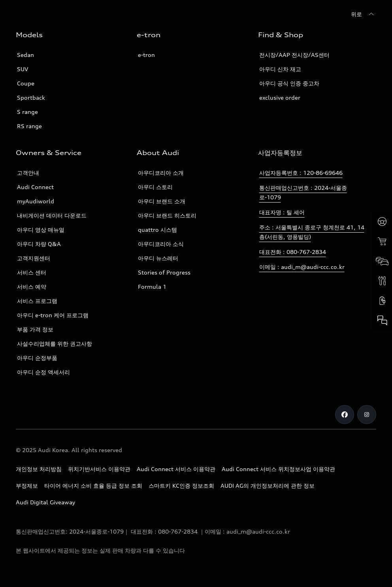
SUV (23, 69)
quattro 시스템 (157, 230)
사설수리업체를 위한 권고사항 (55, 344)
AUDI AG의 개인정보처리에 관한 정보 (268, 486)
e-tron (146, 55)
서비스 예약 (32, 287)
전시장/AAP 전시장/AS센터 (294, 55)
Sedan (25, 55)
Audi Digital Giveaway (45, 502)
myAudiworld (36, 201)
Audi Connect (35, 187)
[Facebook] (345, 415)
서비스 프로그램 (37, 301)
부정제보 (27, 486)
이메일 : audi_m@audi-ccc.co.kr (302, 267)
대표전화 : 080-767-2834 (293, 252)
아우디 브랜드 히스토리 (167, 215)
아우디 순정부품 (37, 358)
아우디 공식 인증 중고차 (289, 83)
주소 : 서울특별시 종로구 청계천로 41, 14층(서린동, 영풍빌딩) (312, 232)
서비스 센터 (32, 272)
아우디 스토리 (155, 187)
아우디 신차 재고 (280, 69)
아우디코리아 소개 (161, 173)
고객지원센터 (34, 258)
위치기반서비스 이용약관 (99, 469)
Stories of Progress (164, 272)
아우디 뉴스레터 (158, 258)
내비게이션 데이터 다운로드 (52, 215)
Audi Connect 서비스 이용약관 (176, 469)
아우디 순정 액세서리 (43, 372)
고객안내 (28, 173)
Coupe (26, 83)
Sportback (31, 98)
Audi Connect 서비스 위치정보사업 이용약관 (278, 469)
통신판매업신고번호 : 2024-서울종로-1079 (303, 192)
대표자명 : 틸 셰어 (282, 212)
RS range (29, 126)
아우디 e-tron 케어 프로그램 (53, 315)
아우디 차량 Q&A (39, 244)
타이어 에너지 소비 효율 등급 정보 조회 (93, 486)
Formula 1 (152, 287)
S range (27, 112)
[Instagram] (367, 415)
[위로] (364, 14)
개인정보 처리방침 (39, 469)
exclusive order (280, 98)
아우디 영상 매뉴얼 (41, 230)
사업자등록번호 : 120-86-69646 (301, 173)
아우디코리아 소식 (161, 244)
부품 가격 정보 (35, 329)
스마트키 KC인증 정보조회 (181, 486)
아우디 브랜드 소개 (162, 201)
